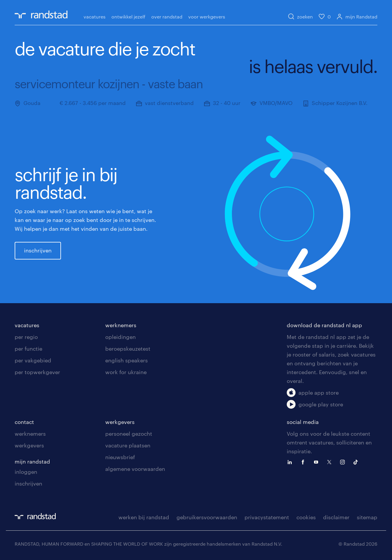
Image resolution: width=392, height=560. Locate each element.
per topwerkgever (37, 372)
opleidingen (121, 337)
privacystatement (267, 517)
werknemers (121, 325)
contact (24, 422)
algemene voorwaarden (135, 469)
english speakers (127, 360)
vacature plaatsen (128, 445)
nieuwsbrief (120, 457)
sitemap (367, 517)
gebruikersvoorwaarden (207, 517)
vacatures (95, 17)
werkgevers (29, 445)
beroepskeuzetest (128, 349)
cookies (306, 517)
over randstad (167, 17)
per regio (26, 337)
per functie (28, 349)
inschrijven (38, 250)
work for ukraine (126, 372)
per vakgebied (33, 360)
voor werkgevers (207, 17)
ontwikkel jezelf (128, 17)
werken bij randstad (144, 517)
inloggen (26, 472)
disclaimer (336, 517)
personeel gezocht (129, 434)
